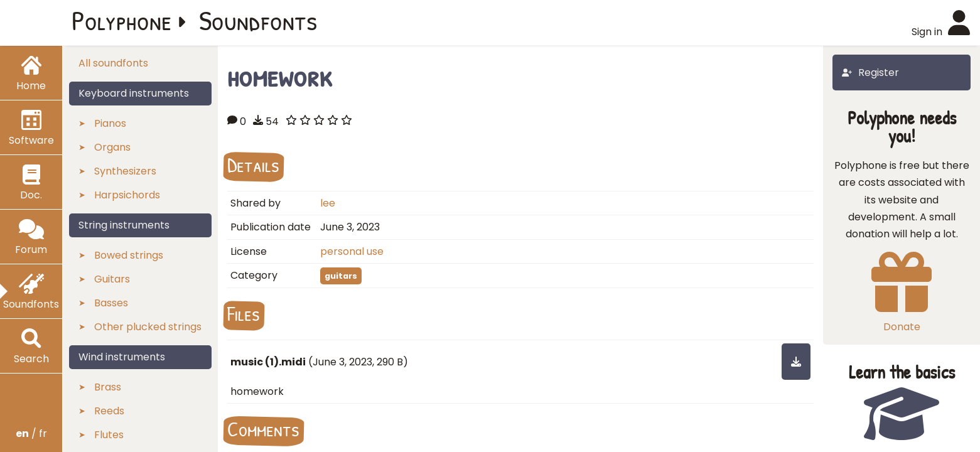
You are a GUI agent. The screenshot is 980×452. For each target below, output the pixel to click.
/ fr (31, 433)
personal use (352, 251)
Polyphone (122, 20)
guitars (341, 276)
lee (328, 203)
